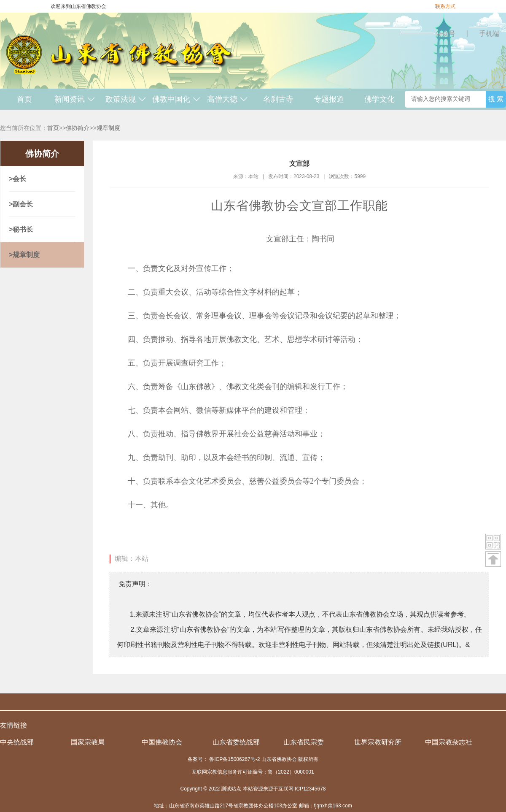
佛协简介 (78, 128)
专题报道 (329, 99)
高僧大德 (227, 99)
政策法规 (126, 99)
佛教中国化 (176, 99)
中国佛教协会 (162, 742)
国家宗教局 (88, 742)
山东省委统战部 (236, 742)
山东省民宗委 (304, 742)
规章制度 (108, 128)
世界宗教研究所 (378, 742)
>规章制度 (24, 255)
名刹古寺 (278, 99)
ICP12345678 (310, 789)
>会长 (17, 179)
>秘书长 (21, 229)
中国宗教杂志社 (449, 742)
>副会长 (21, 204)
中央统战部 (17, 742)
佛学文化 (379, 99)
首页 (24, 99)
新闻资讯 (75, 99)
